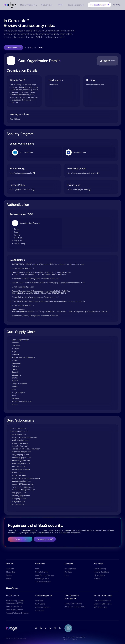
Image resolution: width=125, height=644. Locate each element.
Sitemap (97, 578)
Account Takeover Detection (18, 613)
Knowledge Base (42, 578)
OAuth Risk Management (74, 607)
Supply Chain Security (73, 603)
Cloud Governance (43, 607)
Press (67, 575)
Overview (10, 569)
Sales (30, 48)
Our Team (68, 572)
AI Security (40, 610)
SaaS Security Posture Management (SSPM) (15, 602)
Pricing (9, 575)
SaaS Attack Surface (14, 610)
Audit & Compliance (14, 606)
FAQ (37, 569)
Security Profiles (42, 572)
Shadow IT (40, 601)
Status (9, 578)
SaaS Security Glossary (45, 575)
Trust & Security (100, 569)
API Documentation (43, 582)
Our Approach (70, 569)
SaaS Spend (40, 604)
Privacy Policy (99, 575)
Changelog (10, 572)
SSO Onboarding (100, 607)
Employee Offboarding (103, 604)
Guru (40, 48)
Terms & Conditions (101, 572)
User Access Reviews (102, 601)
